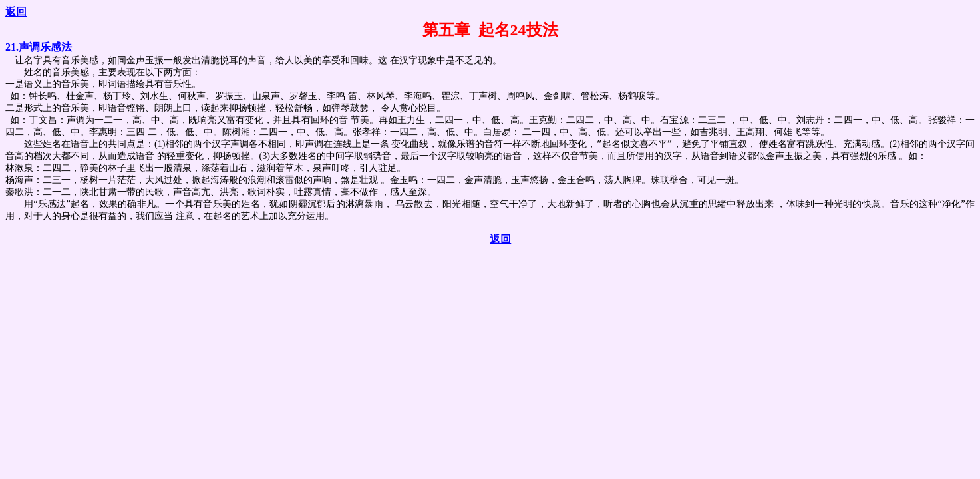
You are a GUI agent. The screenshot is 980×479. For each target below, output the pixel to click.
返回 (16, 12)
